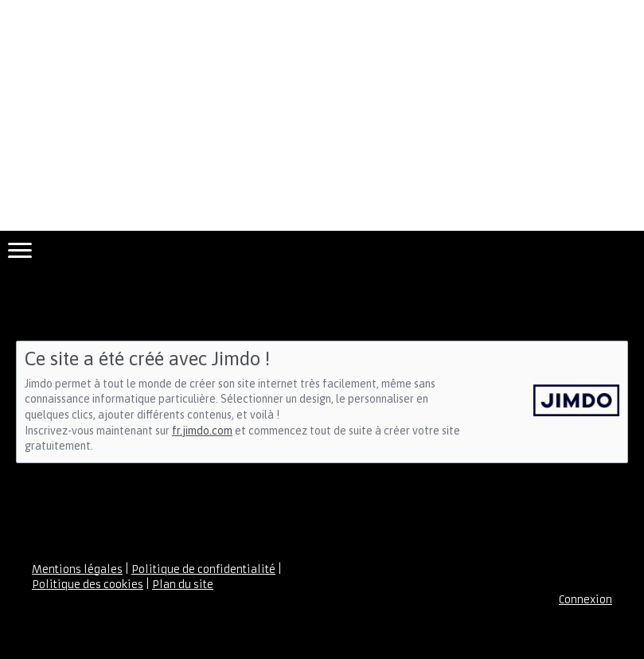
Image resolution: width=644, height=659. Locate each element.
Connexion (585, 600)
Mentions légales (77, 569)
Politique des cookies (88, 585)
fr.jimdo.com (202, 431)
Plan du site (183, 585)
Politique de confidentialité (203, 569)
